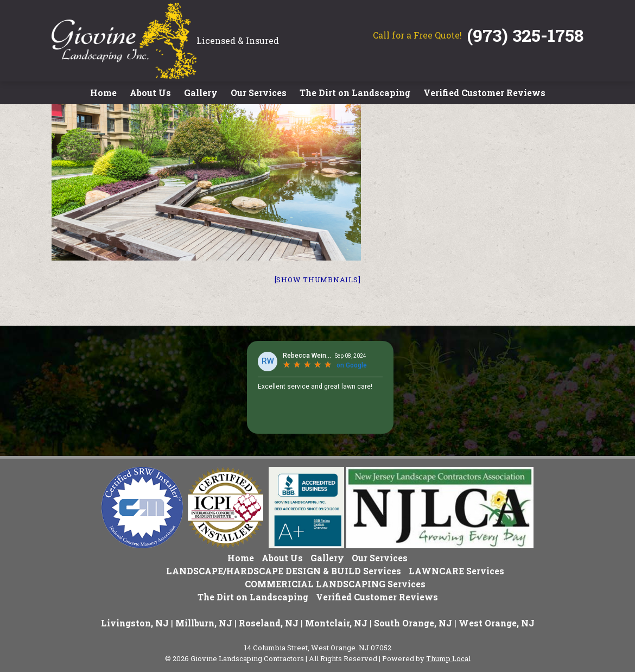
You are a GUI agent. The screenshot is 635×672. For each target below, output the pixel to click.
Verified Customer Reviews (484, 93)
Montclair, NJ (336, 623)
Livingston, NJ (135, 623)
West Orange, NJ (497, 623)
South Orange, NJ (413, 623)
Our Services (259, 93)
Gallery (201, 93)
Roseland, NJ (269, 623)
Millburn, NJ (204, 623)
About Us (150, 93)
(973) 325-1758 (525, 35)
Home (103, 93)
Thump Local (448, 658)
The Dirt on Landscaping (355, 93)
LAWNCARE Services (456, 571)
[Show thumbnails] (318, 280)
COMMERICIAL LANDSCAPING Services (335, 584)
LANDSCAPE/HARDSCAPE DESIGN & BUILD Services (284, 571)
